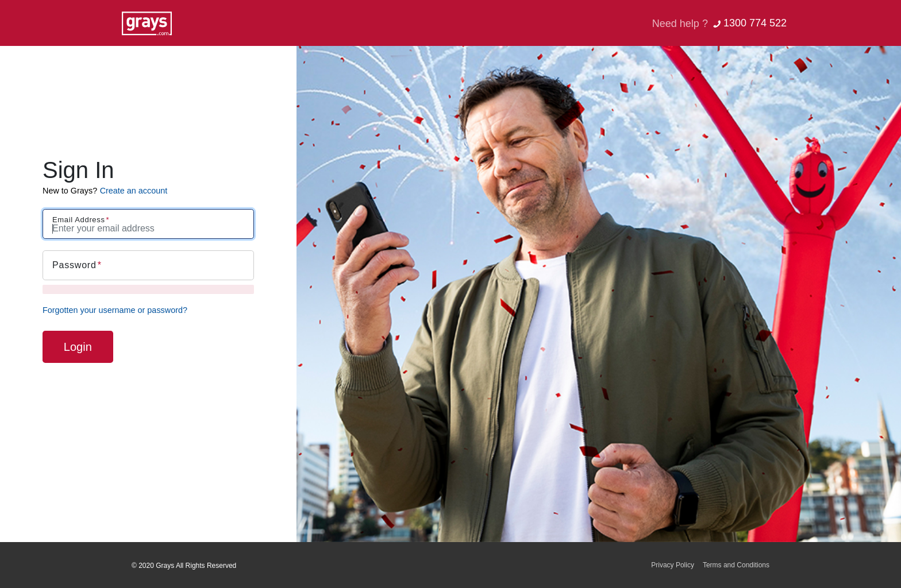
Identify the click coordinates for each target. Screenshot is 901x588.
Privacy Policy (673, 565)
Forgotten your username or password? (115, 310)
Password (74, 265)
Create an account (134, 191)
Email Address (79, 220)
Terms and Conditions (736, 565)
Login (78, 347)
